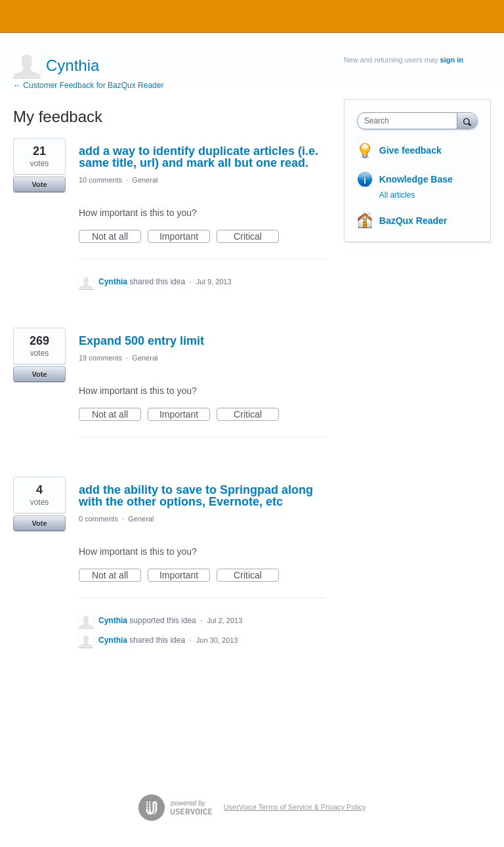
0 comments (98, 519)
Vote (39, 185)
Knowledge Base (416, 179)
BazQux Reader (413, 221)
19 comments (100, 358)
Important (185, 237)
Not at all (116, 237)
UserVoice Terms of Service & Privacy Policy (295, 807)
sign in (452, 60)
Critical (256, 237)
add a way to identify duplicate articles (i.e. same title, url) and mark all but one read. (199, 157)
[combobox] (410, 121)
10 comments (100, 180)
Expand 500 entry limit (141, 341)
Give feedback (410, 150)
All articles (397, 195)
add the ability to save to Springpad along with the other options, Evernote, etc (196, 496)
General (145, 180)
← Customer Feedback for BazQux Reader (88, 85)
